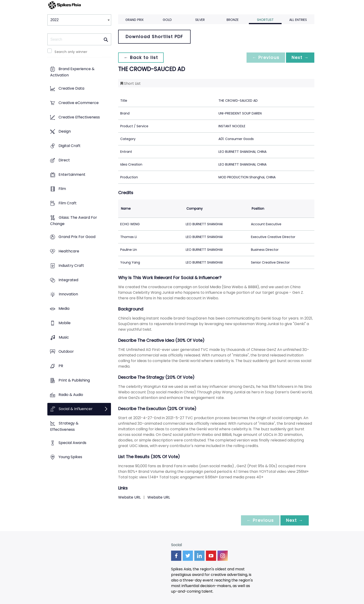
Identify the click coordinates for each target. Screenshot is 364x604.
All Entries (298, 20)
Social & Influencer (76, 409)
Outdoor (66, 352)
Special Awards (72, 443)
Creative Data (71, 89)
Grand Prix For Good (77, 237)
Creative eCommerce (79, 103)
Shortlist (265, 20)
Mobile (65, 323)
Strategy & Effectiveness (64, 426)
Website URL (129, 497)
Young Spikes (70, 457)
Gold (167, 20)
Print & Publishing (74, 380)
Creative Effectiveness (79, 117)
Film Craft (68, 203)
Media (64, 309)
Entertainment (72, 175)
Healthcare (69, 251)
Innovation (68, 294)
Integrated (68, 280)
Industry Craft (71, 266)
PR (61, 366)
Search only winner (71, 52)
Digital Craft (70, 146)
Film (62, 189)
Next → (300, 57)
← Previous (266, 57)
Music (64, 337)
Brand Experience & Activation (72, 72)
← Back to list (141, 57)
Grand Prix (135, 20)
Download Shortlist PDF (154, 37)
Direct (64, 160)
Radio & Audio (71, 395)
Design (65, 132)
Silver (200, 20)
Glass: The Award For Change (74, 221)
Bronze (233, 20)
